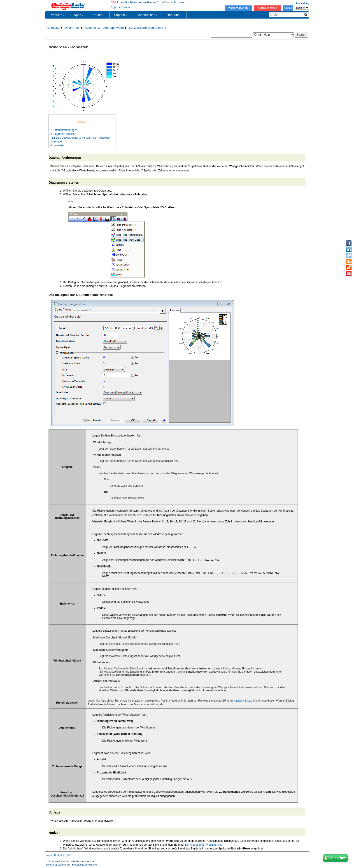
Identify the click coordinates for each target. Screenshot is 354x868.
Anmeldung (302, 3)
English (49, 855)
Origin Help (72, 28)
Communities (147, 15)
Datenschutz (64, 865)
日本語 (68, 855)
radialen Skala (243, 701)
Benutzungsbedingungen (84, 865)
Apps (79, 15)
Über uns (174, 15)
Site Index (51, 865)
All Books (53, 28)
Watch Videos (238, 8)
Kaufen (288, 8)
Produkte (57, 15)
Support (121, 15)
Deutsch (58, 855)
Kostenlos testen (267, 8)
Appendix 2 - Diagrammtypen (104, 28)
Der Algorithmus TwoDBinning (203, 845)
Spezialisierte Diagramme (146, 28)
